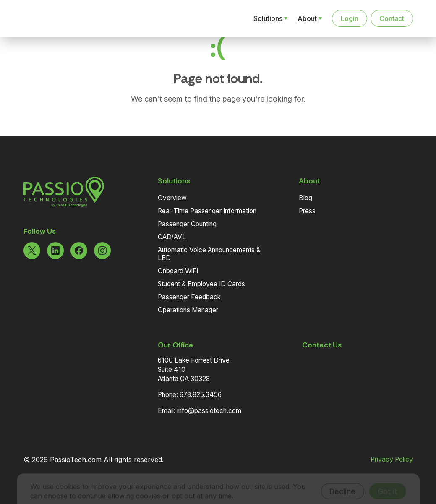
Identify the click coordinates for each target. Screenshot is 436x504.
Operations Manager (188, 310)
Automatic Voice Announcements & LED (209, 254)
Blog (305, 198)
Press (307, 211)
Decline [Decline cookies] (342, 480)
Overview (172, 198)
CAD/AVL (172, 237)
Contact (392, 18)
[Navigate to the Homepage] (67, 18)
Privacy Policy (392, 460)
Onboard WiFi (178, 271)
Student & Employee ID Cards (201, 284)
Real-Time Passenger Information (207, 211)
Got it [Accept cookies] (388, 480)
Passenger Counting (187, 224)
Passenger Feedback (189, 297)
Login (350, 18)
